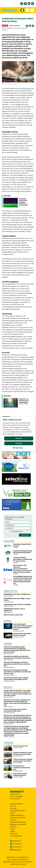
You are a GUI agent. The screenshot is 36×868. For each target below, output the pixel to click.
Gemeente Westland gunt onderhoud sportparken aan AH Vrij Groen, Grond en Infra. (17, 664)
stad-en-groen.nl (12, 859)
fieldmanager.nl (12, 857)
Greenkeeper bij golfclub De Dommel (22, 545)
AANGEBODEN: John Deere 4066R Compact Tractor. (17, 599)
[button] (18, 448)
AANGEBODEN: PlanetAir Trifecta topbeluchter (14, 610)
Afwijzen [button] (19, 443)
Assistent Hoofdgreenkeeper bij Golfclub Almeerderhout (23, 552)
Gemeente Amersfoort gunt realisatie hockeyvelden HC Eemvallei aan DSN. (16, 679)
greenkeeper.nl (23, 857)
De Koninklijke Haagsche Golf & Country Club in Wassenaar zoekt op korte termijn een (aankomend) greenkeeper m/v (23, 580)
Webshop (13, 808)
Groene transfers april (20, 746)
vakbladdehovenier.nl (10, 862)
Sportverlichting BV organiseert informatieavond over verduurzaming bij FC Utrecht (23, 627)
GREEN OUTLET (11, 591)
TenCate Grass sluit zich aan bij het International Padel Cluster (15, 710)
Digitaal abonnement (17, 815)
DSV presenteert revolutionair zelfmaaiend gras (22, 768)
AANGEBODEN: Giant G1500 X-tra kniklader (17, 604)
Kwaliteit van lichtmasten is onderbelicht (24, 401)
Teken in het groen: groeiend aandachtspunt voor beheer (23, 760)
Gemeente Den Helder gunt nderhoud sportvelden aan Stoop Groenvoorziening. (17, 657)
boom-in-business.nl (25, 862)
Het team (13, 820)
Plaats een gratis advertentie (13, 615)
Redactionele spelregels (18, 822)
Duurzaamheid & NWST (18, 811)
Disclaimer (13, 827)
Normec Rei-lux (15, 173)
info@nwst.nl (17, 841)
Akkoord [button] (19, 438)
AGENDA (8, 621)
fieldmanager (17, 850)
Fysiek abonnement (16, 804)
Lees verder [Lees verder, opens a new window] (19, 434)
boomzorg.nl (24, 859)
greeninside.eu (15, 864)
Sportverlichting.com (27, 88)
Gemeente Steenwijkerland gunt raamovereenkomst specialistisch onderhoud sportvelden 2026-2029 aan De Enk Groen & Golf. (17, 649)
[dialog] (18, 434)
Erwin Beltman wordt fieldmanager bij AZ (20, 774)
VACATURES (9, 541)
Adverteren (14, 833)
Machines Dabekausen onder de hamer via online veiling (23, 753)
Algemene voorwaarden (18, 824)
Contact (13, 813)
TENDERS (8, 644)
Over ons (13, 806)
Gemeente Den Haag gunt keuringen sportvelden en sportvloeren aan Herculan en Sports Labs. (17, 672)
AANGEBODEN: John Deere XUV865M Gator (17, 594)
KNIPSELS (8, 687)
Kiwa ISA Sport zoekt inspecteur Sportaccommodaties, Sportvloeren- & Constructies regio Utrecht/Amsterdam (23, 569)
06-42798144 (17, 847)
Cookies (13, 831)
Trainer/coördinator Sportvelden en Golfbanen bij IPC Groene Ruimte (23, 559)
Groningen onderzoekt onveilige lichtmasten (23, 201)
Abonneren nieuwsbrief (18, 817)
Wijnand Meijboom (8, 28)
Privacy (12, 829)
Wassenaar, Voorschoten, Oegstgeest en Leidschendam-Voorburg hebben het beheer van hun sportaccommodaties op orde (17, 702)
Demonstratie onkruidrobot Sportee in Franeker (22, 634)
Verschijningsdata (16, 836)
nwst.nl (24, 864)
